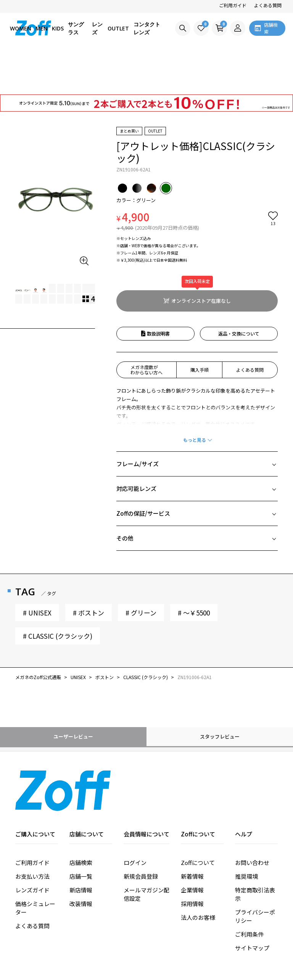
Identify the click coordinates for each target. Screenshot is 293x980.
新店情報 (81, 847)
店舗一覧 (81, 833)
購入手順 (200, 326)
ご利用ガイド (233, 5)
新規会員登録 (141, 833)
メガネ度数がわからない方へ (146, 326)
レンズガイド (32, 847)
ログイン (135, 819)
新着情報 (192, 833)
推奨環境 (246, 833)
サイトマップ (252, 904)
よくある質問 (268, 5)
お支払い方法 (32, 833)
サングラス (76, 28)
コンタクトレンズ (147, 28)
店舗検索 (81, 819)
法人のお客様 (198, 874)
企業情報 (192, 847)
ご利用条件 (249, 891)
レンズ (97, 28)
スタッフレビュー (220, 693)
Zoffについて (198, 819)
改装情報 (81, 860)
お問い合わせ (252, 819)
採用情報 (192, 860)
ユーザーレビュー (73, 693)
